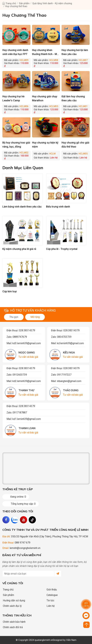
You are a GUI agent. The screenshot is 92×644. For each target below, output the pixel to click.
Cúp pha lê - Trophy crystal (62, 249)
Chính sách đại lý (11, 606)
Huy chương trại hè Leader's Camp (13, 98)
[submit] (57, 574)
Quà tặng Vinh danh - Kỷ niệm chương (52, 3)
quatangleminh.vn (44, 640)
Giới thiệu (51, 590)
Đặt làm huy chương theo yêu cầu (73, 98)
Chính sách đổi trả (12, 627)
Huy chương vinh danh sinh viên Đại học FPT (15, 52)
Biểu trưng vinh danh (58, 207)
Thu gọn (14, 317)
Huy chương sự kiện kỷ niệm (45, 145)
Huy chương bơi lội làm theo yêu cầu (75, 52)
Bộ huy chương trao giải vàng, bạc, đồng (16, 145)
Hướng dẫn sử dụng (13, 600)
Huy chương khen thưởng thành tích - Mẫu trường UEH (46, 52)
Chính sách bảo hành (13, 622)
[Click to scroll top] (86, 625)
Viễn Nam (71, 640)
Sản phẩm (24, 3)
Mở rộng (35, 317)
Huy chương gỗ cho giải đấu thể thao (75, 145)
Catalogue (51, 595)
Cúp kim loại (10, 291)
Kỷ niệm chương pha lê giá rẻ (19, 249)
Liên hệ (50, 606)
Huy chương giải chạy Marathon (45, 98)
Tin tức (49, 600)
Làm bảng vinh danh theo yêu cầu (22, 207)
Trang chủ (11, 3)
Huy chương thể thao (16, 6)
